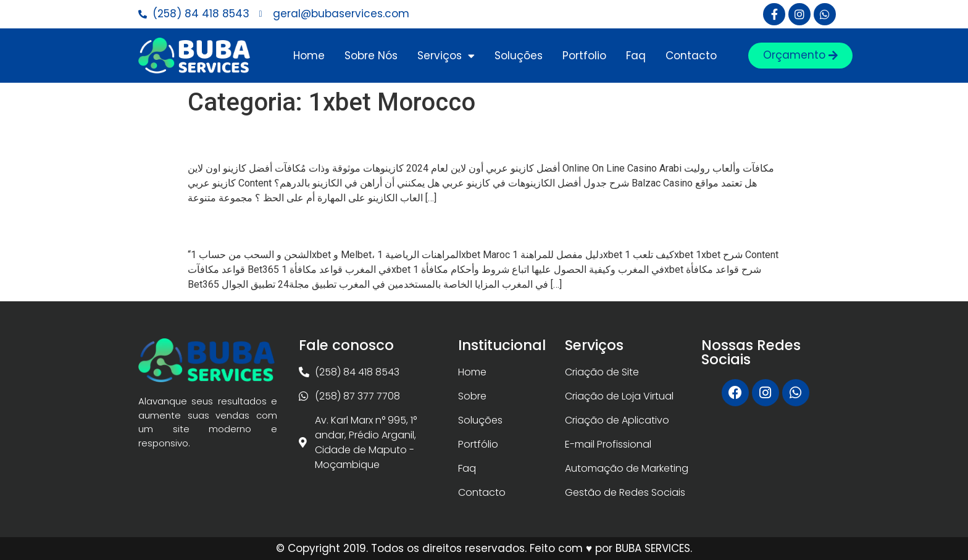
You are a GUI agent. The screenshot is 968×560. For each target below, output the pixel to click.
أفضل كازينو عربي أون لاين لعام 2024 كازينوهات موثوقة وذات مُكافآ (464, 139)
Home (309, 56)
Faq (636, 56)
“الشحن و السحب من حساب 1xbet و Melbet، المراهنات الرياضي (456, 226)
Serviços (446, 56)
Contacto (691, 56)
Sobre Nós (371, 56)
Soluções (519, 56)
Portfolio (584, 56)
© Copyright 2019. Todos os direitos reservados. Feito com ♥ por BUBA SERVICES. (484, 548)
